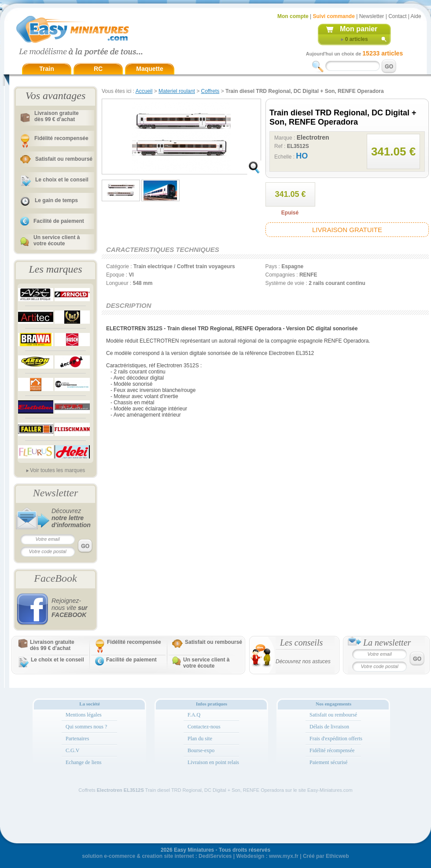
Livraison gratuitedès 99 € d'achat (57, 116)
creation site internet (168, 856)
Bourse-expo (201, 750)
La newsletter (387, 643)
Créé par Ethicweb (326, 856)
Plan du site (200, 739)
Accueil (144, 91)
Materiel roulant (177, 91)
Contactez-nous (204, 727)
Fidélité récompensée (332, 750)
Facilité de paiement (59, 221)
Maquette (149, 69)
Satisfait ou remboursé (64, 159)
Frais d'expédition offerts (336, 739)
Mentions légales (84, 715)
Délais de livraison (329, 727)
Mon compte (293, 16)
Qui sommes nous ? (86, 727)
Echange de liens (83, 762)
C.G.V (72, 750)
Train (46, 69)
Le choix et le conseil (62, 180)
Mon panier (359, 29)
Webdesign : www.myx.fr (267, 856)
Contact (397, 16)
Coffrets (210, 91)
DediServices (215, 856)
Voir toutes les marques (57, 470)
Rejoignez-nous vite (70, 608)
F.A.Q (194, 715)
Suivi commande (333, 16)
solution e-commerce (109, 856)
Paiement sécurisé (328, 762)
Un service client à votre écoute (57, 240)
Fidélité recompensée (61, 138)
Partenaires (77, 739)
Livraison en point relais (213, 762)
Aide (416, 16)
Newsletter (372, 16)
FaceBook (55, 578)
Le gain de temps (56, 200)
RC (98, 69)
